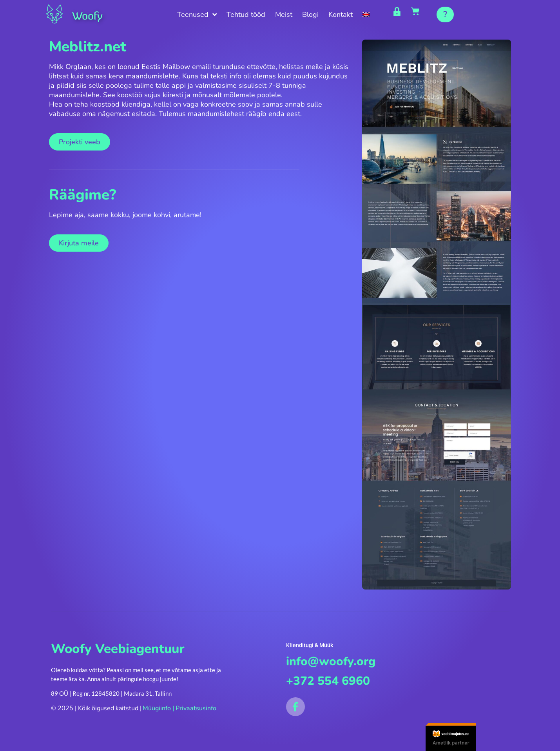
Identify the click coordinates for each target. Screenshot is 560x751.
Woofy (92, 15)
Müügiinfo (157, 710)
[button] (445, 15)
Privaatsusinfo (196, 710)
